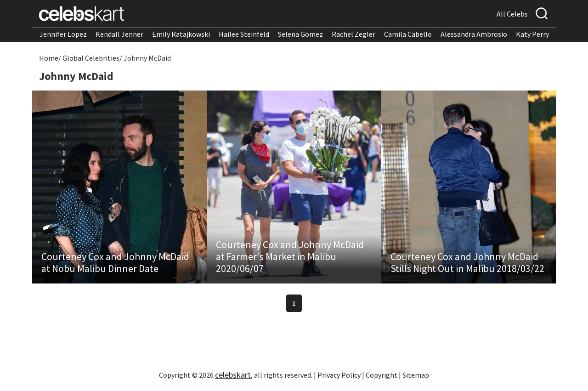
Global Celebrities (91, 58)
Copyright (382, 375)
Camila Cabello (408, 34)
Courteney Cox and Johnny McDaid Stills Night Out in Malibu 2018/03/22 (467, 262)
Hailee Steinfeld (244, 34)
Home (49, 58)
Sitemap (416, 375)
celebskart (233, 375)
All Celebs (512, 14)
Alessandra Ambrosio (474, 34)
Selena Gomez (300, 34)
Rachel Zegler (353, 34)
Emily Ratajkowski (181, 34)
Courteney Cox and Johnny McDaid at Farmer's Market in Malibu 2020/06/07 (290, 256)
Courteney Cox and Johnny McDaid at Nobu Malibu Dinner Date (115, 262)
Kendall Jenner (119, 34)
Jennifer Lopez (63, 34)
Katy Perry (532, 34)
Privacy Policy (339, 375)
